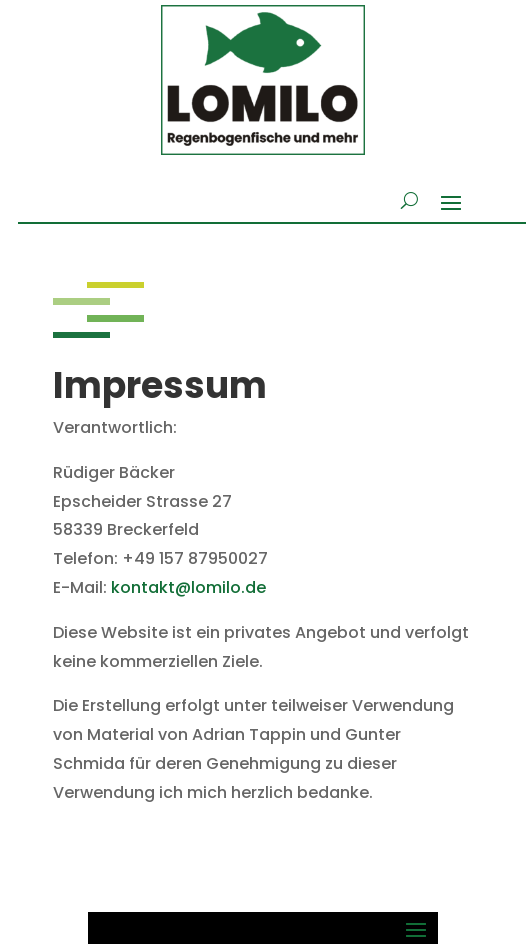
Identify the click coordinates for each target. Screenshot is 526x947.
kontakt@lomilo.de (188, 587)
